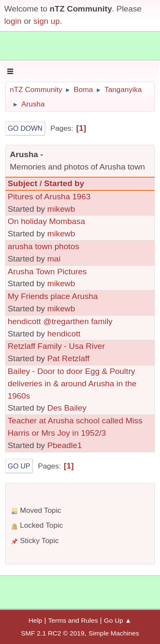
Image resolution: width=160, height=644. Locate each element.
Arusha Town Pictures (47, 272)
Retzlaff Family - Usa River (56, 346)
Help (35, 620)
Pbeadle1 (65, 445)
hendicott (64, 334)
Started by (64, 183)
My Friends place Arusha (53, 296)
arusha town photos (43, 246)
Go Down (25, 128)
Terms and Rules (73, 620)
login (13, 21)
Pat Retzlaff (68, 358)
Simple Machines (114, 633)
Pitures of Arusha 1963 (49, 197)
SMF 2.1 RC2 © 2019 (53, 633)
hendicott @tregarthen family (60, 321)
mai (54, 259)
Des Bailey (67, 408)
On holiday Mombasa (46, 221)
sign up (47, 21)
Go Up (19, 466)
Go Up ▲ (118, 620)
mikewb (61, 209)
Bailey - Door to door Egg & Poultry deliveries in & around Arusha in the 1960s (72, 384)
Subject (22, 183)
